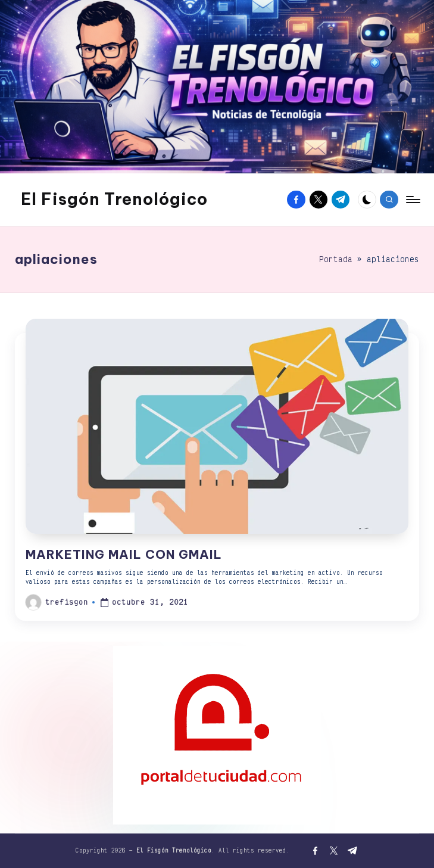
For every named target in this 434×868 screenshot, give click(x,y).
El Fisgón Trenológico (114, 199)
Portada (336, 259)
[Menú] (412, 200)
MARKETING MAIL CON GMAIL (124, 554)
